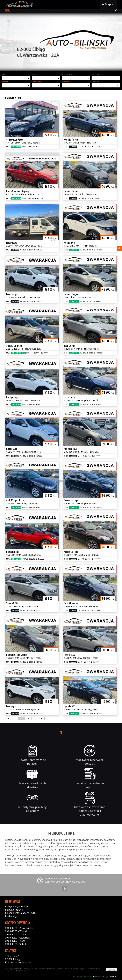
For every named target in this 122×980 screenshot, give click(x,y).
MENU (8, 10)
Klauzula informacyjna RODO (21, 913)
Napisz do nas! (88, 976)
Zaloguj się (108, 4)
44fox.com (111, 976)
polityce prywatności (21, 971)
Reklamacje (11, 916)
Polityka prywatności (16, 907)
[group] (61, 42)
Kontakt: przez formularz (19, 962)
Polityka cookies (14, 910)
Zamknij (111, 970)
